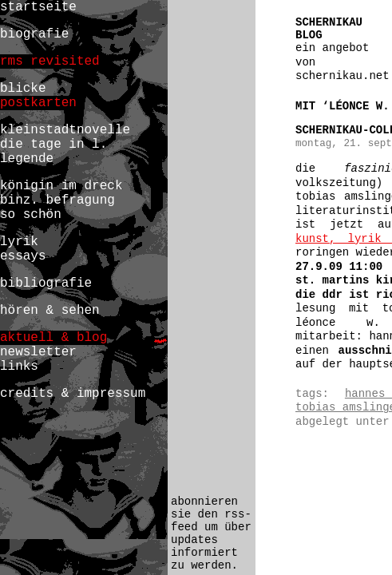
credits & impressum (73, 394)
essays (23, 256)
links (19, 367)
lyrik (19, 242)
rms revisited (50, 61)
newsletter (38, 352)
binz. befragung (57, 200)
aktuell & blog (53, 338)
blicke (23, 89)
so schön (31, 215)
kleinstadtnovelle (65, 130)
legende (27, 159)
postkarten (38, 103)
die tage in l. (53, 145)
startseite (38, 7)
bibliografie (46, 284)
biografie (34, 34)
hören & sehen (50, 311)
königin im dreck (61, 186)
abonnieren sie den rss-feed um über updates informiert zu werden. (211, 533)
